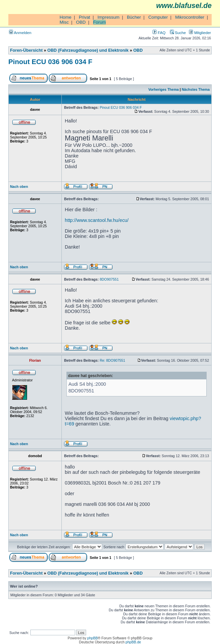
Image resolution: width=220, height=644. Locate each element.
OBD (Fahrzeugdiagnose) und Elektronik (88, 50)
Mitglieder (200, 33)
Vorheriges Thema (163, 89)
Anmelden (20, 33)
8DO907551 (109, 279)
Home (65, 17)
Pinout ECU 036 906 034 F (50, 62)
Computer (158, 17)
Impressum (108, 17)
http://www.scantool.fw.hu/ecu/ (97, 220)
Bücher (134, 17)
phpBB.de (133, 642)
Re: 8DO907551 (113, 360)
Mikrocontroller (190, 17)
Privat (84, 17)
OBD (81, 22)
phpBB (92, 638)
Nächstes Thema (196, 89)
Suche (178, 33)
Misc (64, 22)
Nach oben (19, 187)
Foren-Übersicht (26, 50)
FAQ (159, 33)
